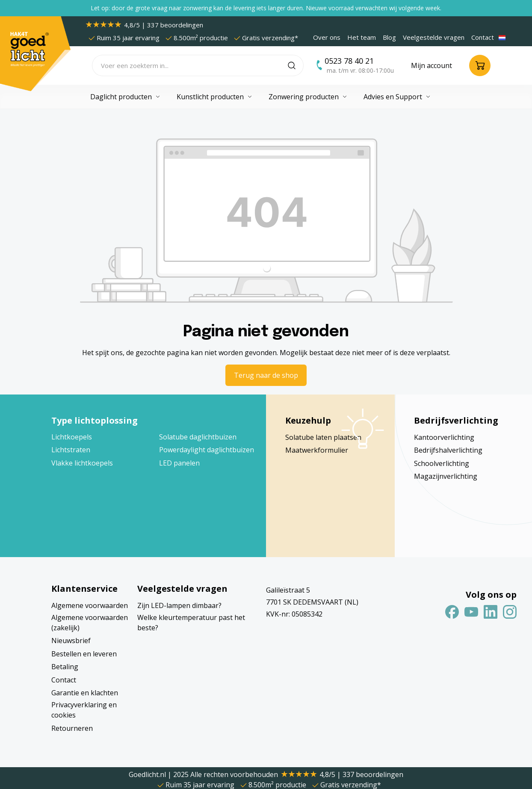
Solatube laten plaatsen (323, 437)
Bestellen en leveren (84, 654)
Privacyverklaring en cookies (84, 710)
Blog (389, 37)
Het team (362, 37)
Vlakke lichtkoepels (82, 463)
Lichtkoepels (72, 437)
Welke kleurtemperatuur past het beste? (191, 623)
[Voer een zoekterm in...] (190, 65)
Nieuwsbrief (71, 641)
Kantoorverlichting (444, 437)
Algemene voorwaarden (90, 605)
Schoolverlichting (442, 463)
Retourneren (72, 728)
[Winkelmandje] (480, 65)
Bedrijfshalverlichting (448, 450)
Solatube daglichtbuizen (198, 437)
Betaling (65, 667)
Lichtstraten (71, 450)
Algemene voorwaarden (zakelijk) (90, 623)
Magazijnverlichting (446, 476)
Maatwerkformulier (317, 450)
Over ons (327, 37)
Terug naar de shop (266, 375)
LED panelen (179, 463)
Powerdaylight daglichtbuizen (207, 450)
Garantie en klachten (85, 693)
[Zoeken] (296, 65)
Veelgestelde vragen (434, 37)
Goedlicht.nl (148, 774)
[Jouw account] (432, 65)
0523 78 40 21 (349, 61)
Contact (483, 37)
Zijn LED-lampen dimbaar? (179, 605)
